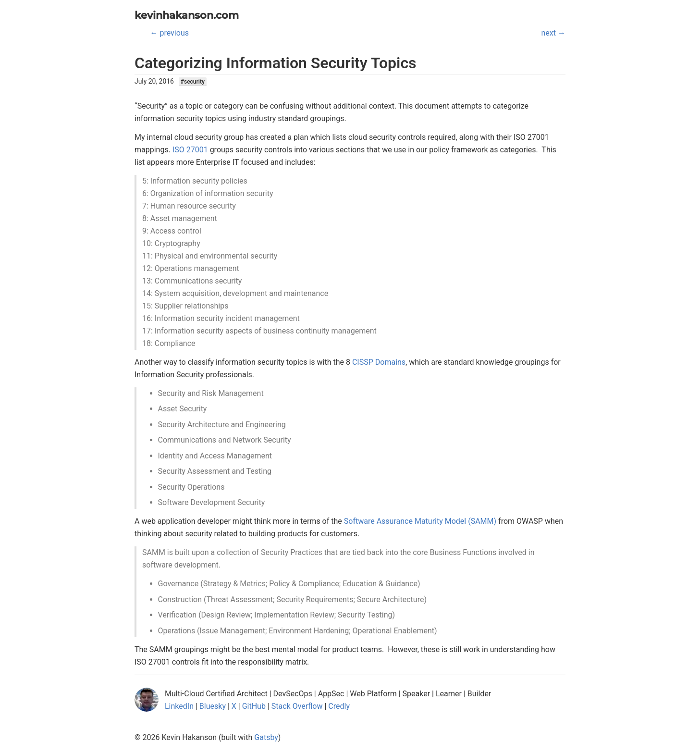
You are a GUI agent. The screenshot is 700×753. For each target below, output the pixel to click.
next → (553, 33)
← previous (170, 33)
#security (193, 82)
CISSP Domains (379, 362)
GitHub (254, 706)
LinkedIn (179, 706)
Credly (339, 706)
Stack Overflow (297, 706)
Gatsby (266, 737)
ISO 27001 (190, 150)
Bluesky (213, 706)
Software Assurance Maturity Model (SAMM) (420, 521)
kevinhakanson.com (187, 15)
